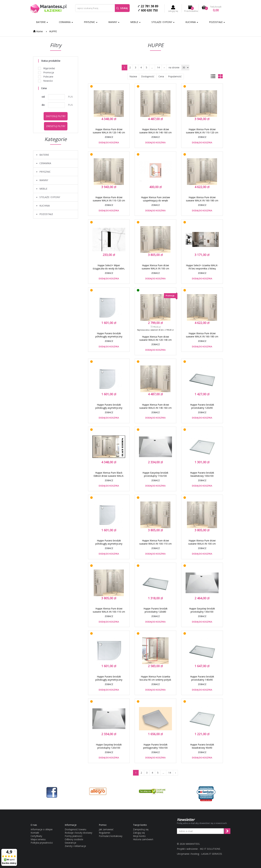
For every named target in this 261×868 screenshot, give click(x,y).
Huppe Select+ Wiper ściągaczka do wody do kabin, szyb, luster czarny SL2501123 (109, 268)
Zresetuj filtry (56, 126)
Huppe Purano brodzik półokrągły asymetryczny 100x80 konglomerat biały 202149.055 (109, 681)
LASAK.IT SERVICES (212, 854)
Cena (161, 76)
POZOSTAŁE (217, 22)
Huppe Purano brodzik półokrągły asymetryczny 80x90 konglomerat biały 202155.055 (109, 338)
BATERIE (42, 22)
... (152, 67)
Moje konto (139, 836)
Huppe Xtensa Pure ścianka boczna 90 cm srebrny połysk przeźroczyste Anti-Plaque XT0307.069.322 (155, 681)
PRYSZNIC (91, 22)
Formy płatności (73, 836)
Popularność (175, 76)
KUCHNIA (192, 22)
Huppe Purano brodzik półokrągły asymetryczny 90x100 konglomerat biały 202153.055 (109, 545)
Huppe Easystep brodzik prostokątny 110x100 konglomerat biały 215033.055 (155, 476)
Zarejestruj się (141, 829)
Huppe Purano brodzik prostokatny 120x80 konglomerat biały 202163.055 (155, 612)
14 (158, 67)
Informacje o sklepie (42, 829)
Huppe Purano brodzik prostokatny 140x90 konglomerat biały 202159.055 (202, 680)
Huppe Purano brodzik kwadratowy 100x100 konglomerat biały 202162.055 (202, 476)
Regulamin (105, 833)
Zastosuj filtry (56, 116)
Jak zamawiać (106, 829)
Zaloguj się (139, 833)
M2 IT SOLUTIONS (210, 849)
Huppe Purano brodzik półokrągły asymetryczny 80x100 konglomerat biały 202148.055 (109, 409)
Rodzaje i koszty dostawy (78, 833)
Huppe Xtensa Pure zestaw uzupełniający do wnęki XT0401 (155, 200)
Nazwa (133, 76)
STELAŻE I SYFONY (163, 22)
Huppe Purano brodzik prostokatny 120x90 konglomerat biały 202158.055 (202, 408)
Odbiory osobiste (74, 839)
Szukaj (122, 8)
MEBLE (135, 22)
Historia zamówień (143, 839)
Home (38, 31)
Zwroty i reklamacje (75, 846)
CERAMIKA (66, 22)
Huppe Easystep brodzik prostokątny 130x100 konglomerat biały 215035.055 (202, 612)
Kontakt (35, 833)
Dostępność (148, 76)
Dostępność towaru (75, 829)
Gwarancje (70, 843)
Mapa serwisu (38, 839)
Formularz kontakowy (111, 836)
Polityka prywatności (42, 843)
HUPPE (53, 31)
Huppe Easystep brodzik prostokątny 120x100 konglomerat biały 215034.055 (109, 748)
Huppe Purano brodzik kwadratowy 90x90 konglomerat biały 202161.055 (202, 748)
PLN (70, 97)
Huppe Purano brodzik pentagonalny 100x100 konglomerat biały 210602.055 (155, 748)
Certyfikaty (36, 836)
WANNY (114, 22)
